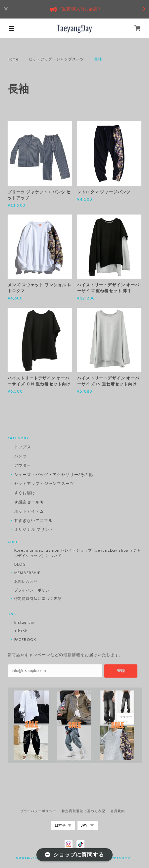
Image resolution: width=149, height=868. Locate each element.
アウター (23, 465)
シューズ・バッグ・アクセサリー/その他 (54, 474)
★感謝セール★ (29, 502)
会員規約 (118, 811)
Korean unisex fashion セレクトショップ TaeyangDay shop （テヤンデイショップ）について (78, 553)
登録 (121, 671)
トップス (23, 447)
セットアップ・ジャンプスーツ (56, 59)
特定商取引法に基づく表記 (38, 598)
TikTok (21, 631)
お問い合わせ (26, 581)
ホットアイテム (29, 511)
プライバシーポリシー (34, 590)
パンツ (21, 456)
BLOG (20, 564)
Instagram (24, 622)
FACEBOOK (25, 639)
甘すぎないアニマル (34, 520)
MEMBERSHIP (27, 573)
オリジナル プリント (34, 529)
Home (13, 59)
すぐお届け (25, 493)
